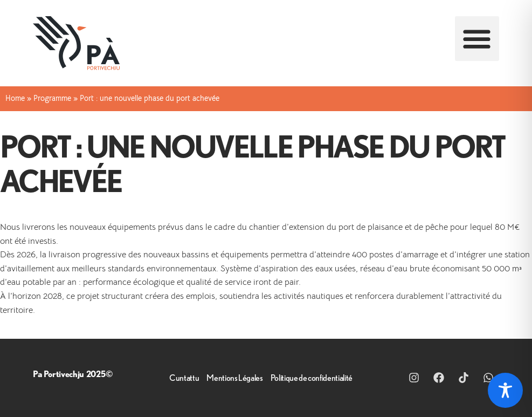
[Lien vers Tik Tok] (466, 378)
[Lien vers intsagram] (417, 378)
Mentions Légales (234, 378)
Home (15, 98)
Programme (52, 98)
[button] (477, 39)
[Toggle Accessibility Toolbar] (505, 390)
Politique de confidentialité (312, 378)
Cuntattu (184, 378)
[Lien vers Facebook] (441, 378)
